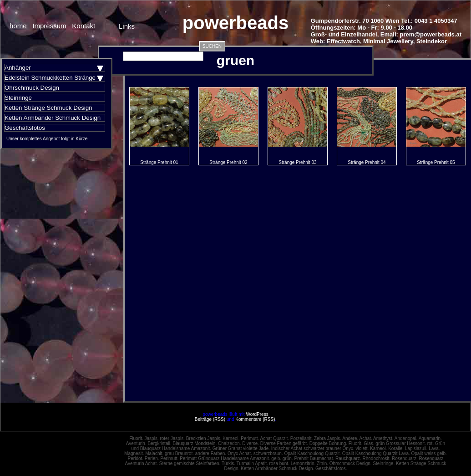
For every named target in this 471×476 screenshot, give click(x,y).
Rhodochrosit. (376, 458)
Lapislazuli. (416, 448)
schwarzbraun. (268, 453)
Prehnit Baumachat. (314, 458)
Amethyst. (383, 438)
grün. (288, 458)
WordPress (257, 414)
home (18, 26)
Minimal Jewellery (388, 41)
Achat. (366, 438)
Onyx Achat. (240, 453)
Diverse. (251, 443)
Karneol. (231, 438)
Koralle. (396, 448)
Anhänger (18, 68)
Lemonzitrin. (303, 463)
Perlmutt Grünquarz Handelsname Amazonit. (225, 458)
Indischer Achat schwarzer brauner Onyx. (313, 448)
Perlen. (152, 458)
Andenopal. (406, 438)
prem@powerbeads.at (431, 34)
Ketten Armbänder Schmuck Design (53, 118)
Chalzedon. (230, 443)
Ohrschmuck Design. (351, 463)
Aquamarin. (430, 438)
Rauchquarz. (348, 458)
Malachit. (154, 453)
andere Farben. (211, 453)
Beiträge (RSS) (210, 419)
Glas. (369, 443)
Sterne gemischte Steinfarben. (190, 463)
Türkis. (228, 463)
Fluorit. (136, 438)
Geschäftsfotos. (331, 468)
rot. (430, 443)
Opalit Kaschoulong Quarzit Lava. (376, 453)
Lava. (434, 448)
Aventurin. (136, 443)
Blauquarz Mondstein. (195, 443)
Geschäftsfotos (25, 128)
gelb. (276, 458)
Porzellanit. (301, 438)
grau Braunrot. (179, 453)
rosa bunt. (279, 463)
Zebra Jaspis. (328, 438)
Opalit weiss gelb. (429, 453)
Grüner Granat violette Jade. (241, 448)
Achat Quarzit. (275, 438)
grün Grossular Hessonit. (401, 443)
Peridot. (136, 458)
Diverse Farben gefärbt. (284, 443)
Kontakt (84, 26)
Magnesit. (134, 453)
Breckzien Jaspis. (204, 438)
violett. (362, 448)
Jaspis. (152, 438)
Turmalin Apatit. (252, 463)
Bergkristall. (159, 443)
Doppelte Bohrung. (328, 443)
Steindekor (432, 41)
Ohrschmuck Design (32, 88)
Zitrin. (322, 463)
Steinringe (18, 98)
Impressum (49, 26)
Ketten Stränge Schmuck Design (48, 108)
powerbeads (235, 23)
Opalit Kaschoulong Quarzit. (312, 453)
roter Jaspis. (172, 438)
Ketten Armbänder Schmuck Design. (277, 468)
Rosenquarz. (405, 458)
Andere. (350, 438)
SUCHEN (212, 46)
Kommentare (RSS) (255, 419)
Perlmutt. (250, 438)
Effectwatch (343, 41)
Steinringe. (384, 463)
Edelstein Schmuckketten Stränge (50, 78)
